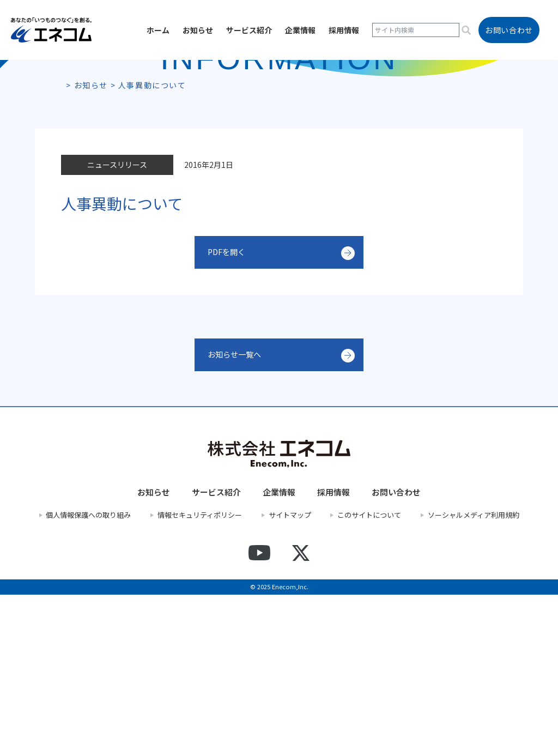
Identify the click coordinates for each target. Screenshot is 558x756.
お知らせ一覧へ (238, 516)
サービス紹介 (249, 30)
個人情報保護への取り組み (88, 676)
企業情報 (300, 30)
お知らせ (198, 30)
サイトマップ (290, 676)
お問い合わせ (396, 654)
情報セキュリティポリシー (200, 676)
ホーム (158, 30)
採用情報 (344, 30)
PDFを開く (229, 414)
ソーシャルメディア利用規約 (474, 676)
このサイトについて (369, 676)
